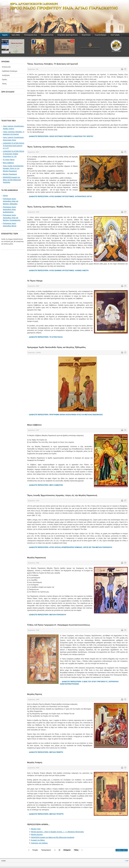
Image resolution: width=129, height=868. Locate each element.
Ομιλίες (5, 80)
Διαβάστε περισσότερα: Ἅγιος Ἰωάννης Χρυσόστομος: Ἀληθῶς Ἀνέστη (59, 271)
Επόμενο (67, 850)
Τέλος (76, 850)
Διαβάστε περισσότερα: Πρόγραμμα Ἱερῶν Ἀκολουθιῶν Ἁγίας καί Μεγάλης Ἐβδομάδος (66, 415)
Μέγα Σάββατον (8, 163)
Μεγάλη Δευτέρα (37, 835)
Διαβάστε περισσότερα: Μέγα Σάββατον (46, 485)
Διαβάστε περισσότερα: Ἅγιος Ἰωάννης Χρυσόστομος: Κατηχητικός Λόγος (60, 196)
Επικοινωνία (6, 67)
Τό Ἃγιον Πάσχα (9, 160)
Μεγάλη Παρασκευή (10, 174)
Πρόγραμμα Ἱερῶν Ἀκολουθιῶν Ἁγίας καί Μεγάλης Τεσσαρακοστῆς (12, 218)
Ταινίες (4, 84)
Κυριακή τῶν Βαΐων (38, 840)
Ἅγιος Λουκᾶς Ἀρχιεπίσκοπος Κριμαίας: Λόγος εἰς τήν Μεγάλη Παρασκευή (13, 168)
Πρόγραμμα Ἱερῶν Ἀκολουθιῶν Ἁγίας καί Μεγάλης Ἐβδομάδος (11, 201)
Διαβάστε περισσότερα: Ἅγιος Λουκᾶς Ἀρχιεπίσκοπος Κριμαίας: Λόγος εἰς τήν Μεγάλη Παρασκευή (71, 547)
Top (127, 861)
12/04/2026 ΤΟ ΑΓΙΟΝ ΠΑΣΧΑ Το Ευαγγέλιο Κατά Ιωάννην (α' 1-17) (14, 146)
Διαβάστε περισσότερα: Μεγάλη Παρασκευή (48, 615)
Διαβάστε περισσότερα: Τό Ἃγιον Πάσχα (46, 337)
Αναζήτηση (6, 75)
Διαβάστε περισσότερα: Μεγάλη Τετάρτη (46, 814)
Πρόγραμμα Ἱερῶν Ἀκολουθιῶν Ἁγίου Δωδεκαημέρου (9, 209)
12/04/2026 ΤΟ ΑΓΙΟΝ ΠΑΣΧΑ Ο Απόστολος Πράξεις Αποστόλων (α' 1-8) (14, 154)
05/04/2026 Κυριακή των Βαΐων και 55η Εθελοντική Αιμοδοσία (53, 837)
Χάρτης (5, 196)
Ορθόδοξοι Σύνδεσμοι (10, 71)
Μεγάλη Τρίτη (36, 829)
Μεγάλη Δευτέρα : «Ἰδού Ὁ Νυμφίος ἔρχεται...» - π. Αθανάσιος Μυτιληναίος (57, 832)
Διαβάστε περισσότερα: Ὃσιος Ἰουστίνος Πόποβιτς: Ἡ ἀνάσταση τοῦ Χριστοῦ (61, 136)
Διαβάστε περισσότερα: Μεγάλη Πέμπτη (46, 752)
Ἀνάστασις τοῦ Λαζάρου (39, 843)
